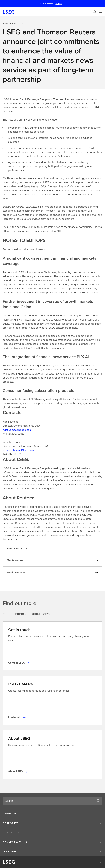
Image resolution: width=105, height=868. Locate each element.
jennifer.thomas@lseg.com (18, 450)
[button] (52, 814)
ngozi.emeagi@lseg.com (17, 430)
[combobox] (48, 801)
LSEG (60, 4)
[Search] (95, 12)
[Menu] (101, 12)
